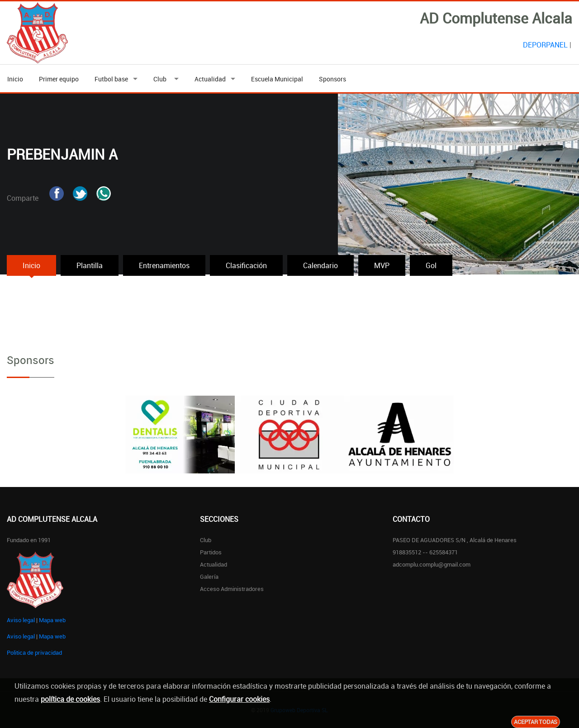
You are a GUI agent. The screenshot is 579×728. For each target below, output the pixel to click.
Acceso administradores (232, 589)
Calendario (320, 265)
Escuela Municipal (277, 79)
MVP (382, 265)
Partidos (211, 552)
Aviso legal (21, 620)
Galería (209, 577)
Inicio (15, 79)
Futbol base (111, 79)
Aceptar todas (536, 722)
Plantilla (90, 265)
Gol (431, 265)
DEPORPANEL (545, 45)
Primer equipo (59, 79)
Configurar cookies (239, 699)
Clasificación (246, 265)
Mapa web (52, 620)
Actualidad (210, 79)
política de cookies (70, 699)
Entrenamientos (164, 265)
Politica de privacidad (34, 652)
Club (161, 79)
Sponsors (332, 79)
